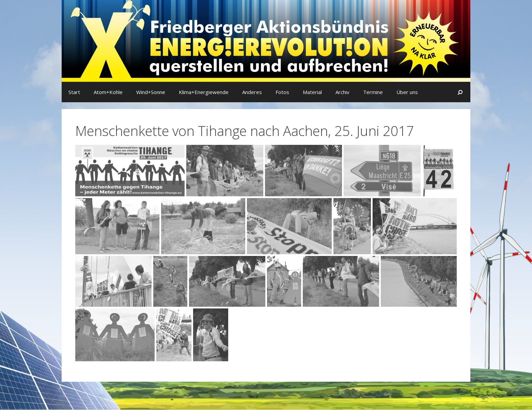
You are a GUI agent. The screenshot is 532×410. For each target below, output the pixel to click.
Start (74, 92)
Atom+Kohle (108, 92)
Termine (373, 92)
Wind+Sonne (151, 92)
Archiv (342, 92)
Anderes (252, 92)
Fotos (282, 92)
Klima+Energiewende (204, 92)
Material (312, 92)
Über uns (407, 92)
